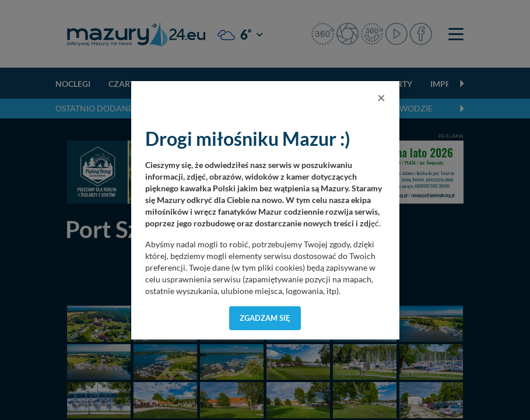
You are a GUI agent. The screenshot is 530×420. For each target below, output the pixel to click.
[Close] (381, 97)
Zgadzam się (265, 318)
